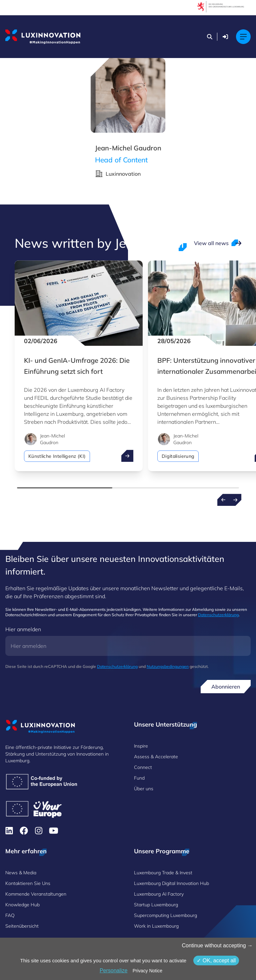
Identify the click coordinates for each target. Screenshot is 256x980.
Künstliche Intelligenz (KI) (57, 456)
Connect (143, 767)
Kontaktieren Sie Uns (28, 883)
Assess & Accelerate (156, 757)
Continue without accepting (217, 945)
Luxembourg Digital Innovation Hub (171, 883)
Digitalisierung (178, 456)
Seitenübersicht (22, 926)
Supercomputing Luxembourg (165, 915)
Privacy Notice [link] (147, 971)
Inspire (141, 746)
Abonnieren (226, 687)
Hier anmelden (23, 629)
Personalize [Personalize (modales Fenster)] (114, 970)
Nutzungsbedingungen (168, 666)
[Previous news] (223, 500)
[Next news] (235, 500)
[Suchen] (210, 37)
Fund (139, 778)
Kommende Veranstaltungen (36, 894)
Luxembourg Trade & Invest (163, 873)
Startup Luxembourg (156, 905)
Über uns (144, 789)
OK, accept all (216, 960)
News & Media (21, 873)
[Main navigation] (243, 37)
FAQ (10, 915)
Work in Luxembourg (156, 926)
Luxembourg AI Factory (159, 894)
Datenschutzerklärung (218, 615)
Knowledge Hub (22, 905)
